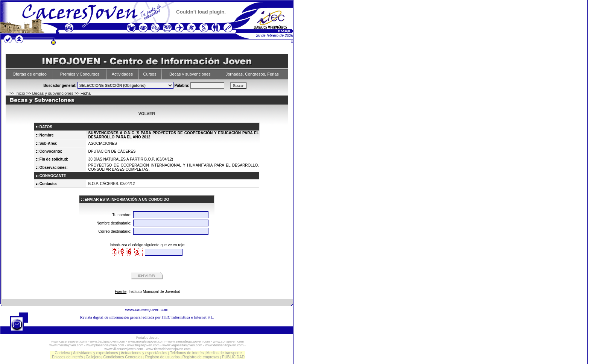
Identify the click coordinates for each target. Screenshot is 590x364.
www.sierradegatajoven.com (189, 341)
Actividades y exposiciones (96, 353)
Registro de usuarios (163, 357)
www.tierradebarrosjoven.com (168, 349)
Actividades (122, 74)
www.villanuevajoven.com (124, 349)
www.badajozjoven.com (107, 341)
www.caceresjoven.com (147, 309)
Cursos (150, 74)
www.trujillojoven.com (143, 345)
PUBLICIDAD (233, 357)
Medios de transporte (224, 353)
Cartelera (63, 353)
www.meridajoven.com (66, 345)
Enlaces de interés (67, 357)
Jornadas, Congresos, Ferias (252, 74)
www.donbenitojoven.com (224, 345)
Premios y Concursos (80, 74)
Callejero (93, 357)
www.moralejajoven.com (146, 341)
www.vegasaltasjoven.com (182, 345)
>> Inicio (17, 93)
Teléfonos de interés (187, 353)
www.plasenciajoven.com (105, 345)
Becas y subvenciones (190, 74)
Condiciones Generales (123, 357)
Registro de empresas (201, 357)
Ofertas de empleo (30, 74)
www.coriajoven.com (228, 341)
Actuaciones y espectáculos (144, 353)
